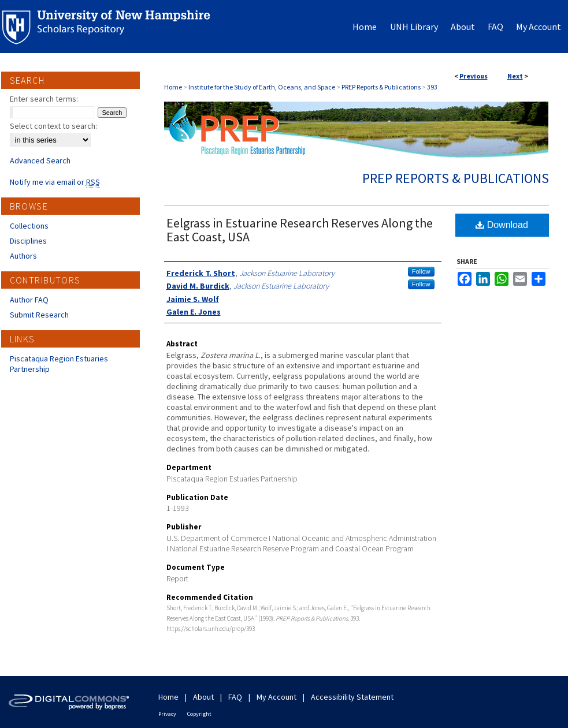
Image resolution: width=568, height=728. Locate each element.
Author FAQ (29, 300)
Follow (421, 271)
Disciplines (28, 241)
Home (173, 87)
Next (515, 76)
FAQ (235, 697)
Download (502, 225)
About (203, 697)
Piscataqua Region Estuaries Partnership (59, 364)
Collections (29, 226)
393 (432, 87)
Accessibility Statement (352, 697)
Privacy (167, 714)
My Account (276, 697)
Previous (474, 76)
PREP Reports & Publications (381, 87)
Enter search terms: (44, 99)
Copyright (199, 714)
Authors (23, 256)
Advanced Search (40, 160)
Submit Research (39, 315)
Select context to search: (53, 126)
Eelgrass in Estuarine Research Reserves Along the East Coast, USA (300, 230)
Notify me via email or (55, 182)
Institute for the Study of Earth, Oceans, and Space (262, 87)
